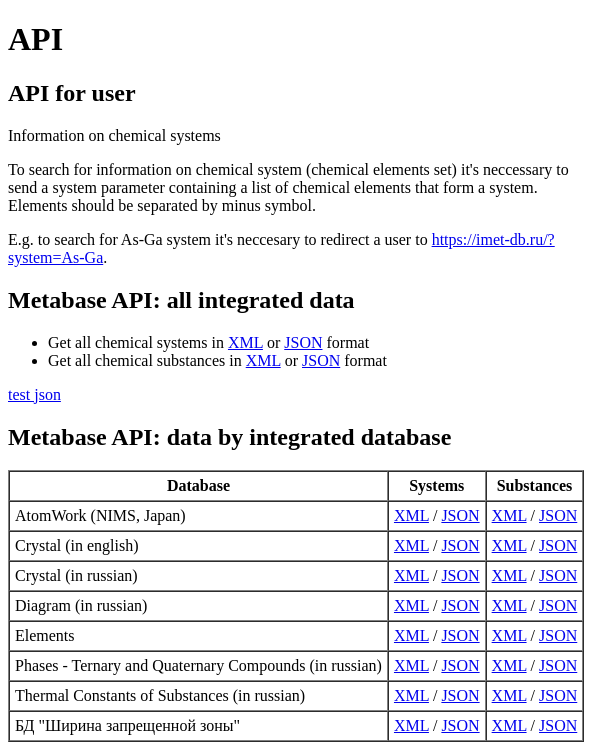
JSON (303, 342)
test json (34, 394)
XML (245, 342)
